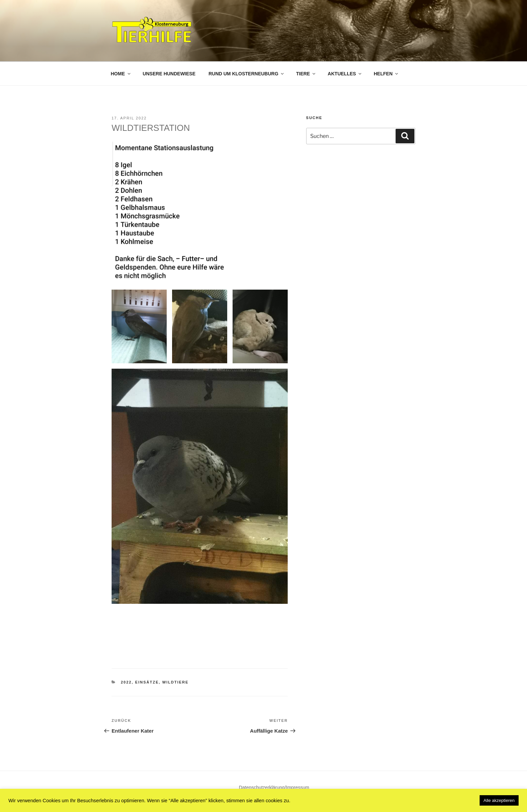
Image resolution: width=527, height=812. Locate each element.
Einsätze (147, 682)
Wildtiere (176, 682)
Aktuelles (345, 74)
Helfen (386, 74)
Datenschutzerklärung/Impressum (274, 787)
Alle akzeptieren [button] (499, 800)
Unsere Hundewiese (169, 74)
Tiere (306, 74)
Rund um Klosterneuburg (247, 74)
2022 (126, 682)
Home (121, 74)
